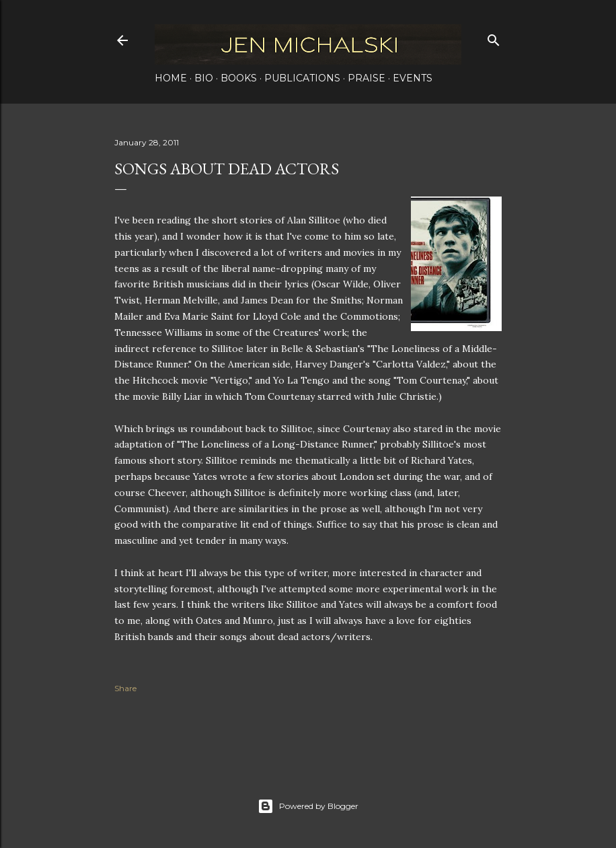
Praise (367, 78)
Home (171, 78)
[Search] (494, 37)
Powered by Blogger (308, 806)
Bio (204, 78)
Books (239, 78)
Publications (302, 78)
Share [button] (125, 688)
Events (413, 78)
